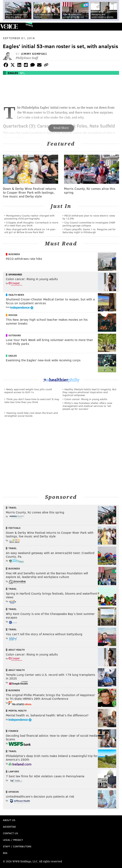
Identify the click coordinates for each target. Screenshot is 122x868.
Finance (13, 731)
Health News (16, 295)
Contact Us (10, 833)
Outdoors (15, 335)
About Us (9, 820)
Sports (29, 25)
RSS (5, 853)
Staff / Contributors (17, 846)
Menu (116, 27)
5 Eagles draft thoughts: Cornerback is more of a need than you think (31, 224)
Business (14, 254)
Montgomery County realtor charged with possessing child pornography (29, 217)
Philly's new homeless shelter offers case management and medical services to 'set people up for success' (87, 406)
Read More (61, 128)
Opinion (14, 792)
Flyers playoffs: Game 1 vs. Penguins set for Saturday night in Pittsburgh (89, 231)
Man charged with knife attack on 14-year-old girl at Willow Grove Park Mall (30, 231)
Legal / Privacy (13, 840)
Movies (13, 315)
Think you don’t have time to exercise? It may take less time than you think (32, 401)
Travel (13, 508)
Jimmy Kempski (34, 54)
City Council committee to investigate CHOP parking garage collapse (89, 224)
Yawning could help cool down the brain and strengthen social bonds (31, 414)
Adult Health (17, 650)
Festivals (14, 528)
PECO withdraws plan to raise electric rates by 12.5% (89, 217)
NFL (22, 73)
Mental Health (17, 711)
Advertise (9, 827)
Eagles (13, 73)
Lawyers (14, 771)
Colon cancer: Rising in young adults (86, 399)
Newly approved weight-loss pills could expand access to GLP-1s (28, 391)
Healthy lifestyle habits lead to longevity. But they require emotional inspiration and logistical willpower (89, 392)
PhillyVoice (9, 26)
